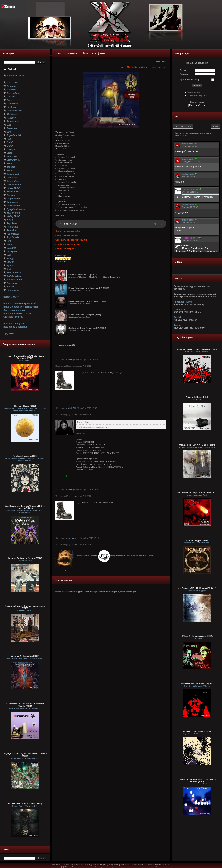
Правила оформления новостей (21, 307)
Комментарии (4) (65, 345)
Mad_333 (131, 67)
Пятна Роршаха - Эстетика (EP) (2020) (87, 301)
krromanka (179, 310)
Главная (11, 69)
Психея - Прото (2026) (25, 406)
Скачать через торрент (67, 235)
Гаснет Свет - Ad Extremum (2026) (25, 804)
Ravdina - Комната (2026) (25, 456)
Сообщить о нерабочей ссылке (71, 240)
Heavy (164, 62)
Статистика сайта (13, 317)
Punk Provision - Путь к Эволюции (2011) (197, 493)
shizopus (72, 360)
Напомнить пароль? (197, 96)
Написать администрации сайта (21, 304)
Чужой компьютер (190, 80)
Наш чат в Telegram (14, 324)
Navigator (73, 538)
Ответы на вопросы (14, 310)
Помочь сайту (11, 297)
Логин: (183, 70)
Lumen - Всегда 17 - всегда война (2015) (197, 349)
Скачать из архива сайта (68, 231)
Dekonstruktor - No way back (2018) (197, 684)
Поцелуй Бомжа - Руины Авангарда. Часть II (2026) (25, 755)
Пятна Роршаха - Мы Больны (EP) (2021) (89, 288)
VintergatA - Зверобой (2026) (25, 656)
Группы (9, 333)
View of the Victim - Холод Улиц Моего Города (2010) (197, 780)
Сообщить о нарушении (68, 244)
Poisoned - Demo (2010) (197, 397)
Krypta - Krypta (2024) (197, 540)
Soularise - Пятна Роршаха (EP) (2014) (87, 328)
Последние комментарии (17, 314)
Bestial (177, 317)
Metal (158, 62)
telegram (60, 215)
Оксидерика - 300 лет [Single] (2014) (197, 445)
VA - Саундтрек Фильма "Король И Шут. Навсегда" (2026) (25, 507)
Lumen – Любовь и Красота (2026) (25, 558)
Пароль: (184, 74)
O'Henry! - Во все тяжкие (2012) (197, 636)
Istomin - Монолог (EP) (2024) (83, 275)
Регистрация (193, 92)
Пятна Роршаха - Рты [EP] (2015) (85, 315)
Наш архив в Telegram (15, 327)
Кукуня (177, 325)
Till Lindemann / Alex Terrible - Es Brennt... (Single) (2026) (25, 705)
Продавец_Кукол (183, 302)
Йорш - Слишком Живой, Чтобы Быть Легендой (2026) (25, 357)
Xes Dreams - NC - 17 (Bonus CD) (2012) (197, 588)
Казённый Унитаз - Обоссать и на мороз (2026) (25, 607)
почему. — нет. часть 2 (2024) (197, 732)
